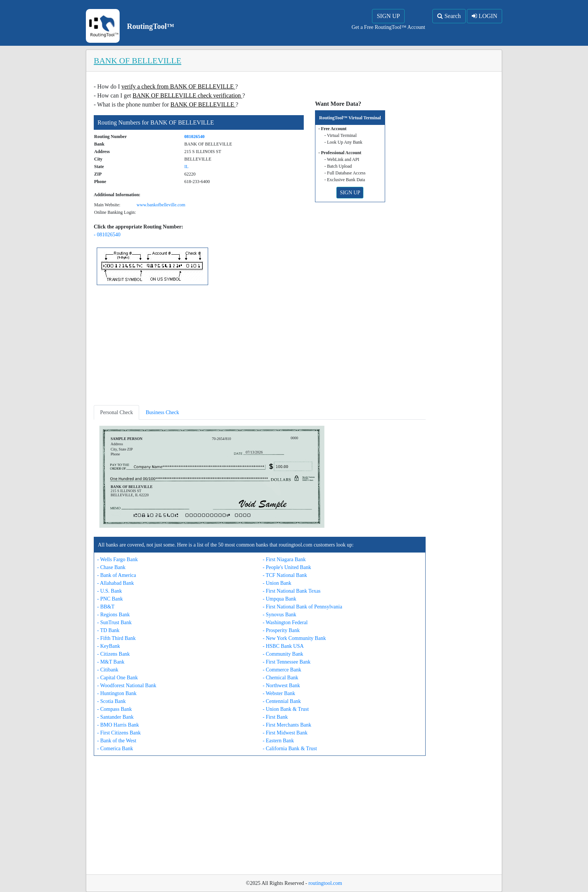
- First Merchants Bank (287, 725)
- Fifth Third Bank (116, 638)
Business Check (162, 412)
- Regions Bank (113, 615)
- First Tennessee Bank (287, 662)
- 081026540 (107, 235)
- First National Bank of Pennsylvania (303, 607)
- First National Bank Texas (292, 591)
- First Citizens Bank (119, 733)
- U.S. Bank (109, 591)
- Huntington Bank (117, 693)
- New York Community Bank (294, 638)
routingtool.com (325, 883)
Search (449, 16)
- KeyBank (109, 646)
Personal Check (116, 412)
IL (187, 167)
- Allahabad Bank (115, 583)
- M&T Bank (111, 662)
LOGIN (484, 16)
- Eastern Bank (278, 741)
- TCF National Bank (285, 575)
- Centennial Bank (282, 701)
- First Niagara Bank (284, 559)
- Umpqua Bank (280, 599)
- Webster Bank (279, 693)
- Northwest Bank (282, 686)
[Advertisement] (260, 347)
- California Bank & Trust (290, 749)
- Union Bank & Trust (286, 709)
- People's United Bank (287, 567)
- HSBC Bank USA (283, 646)
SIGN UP (388, 16)
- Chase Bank (111, 567)
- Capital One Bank (117, 678)
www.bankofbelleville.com (161, 205)
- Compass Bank (115, 709)
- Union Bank (277, 583)
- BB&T (106, 607)
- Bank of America (117, 575)
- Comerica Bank (115, 749)
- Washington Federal (285, 622)
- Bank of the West (117, 741)
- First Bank (275, 717)
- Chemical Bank (281, 678)
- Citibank (108, 670)
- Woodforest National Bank (127, 686)
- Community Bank (283, 654)
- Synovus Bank (280, 615)
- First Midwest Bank (285, 733)
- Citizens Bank (113, 654)
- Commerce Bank (282, 670)
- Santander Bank (115, 717)
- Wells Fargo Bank (117, 559)
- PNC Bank (110, 599)
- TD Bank (108, 630)
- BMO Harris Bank (118, 725)
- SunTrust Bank (114, 622)
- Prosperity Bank (281, 630)
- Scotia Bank (111, 701)
